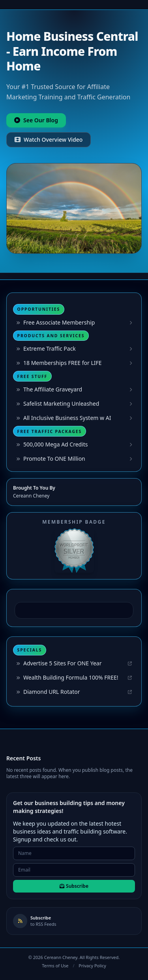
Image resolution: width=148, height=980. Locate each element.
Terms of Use (55, 966)
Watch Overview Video (49, 140)
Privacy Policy (92, 966)
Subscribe (74, 886)
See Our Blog (36, 120)
